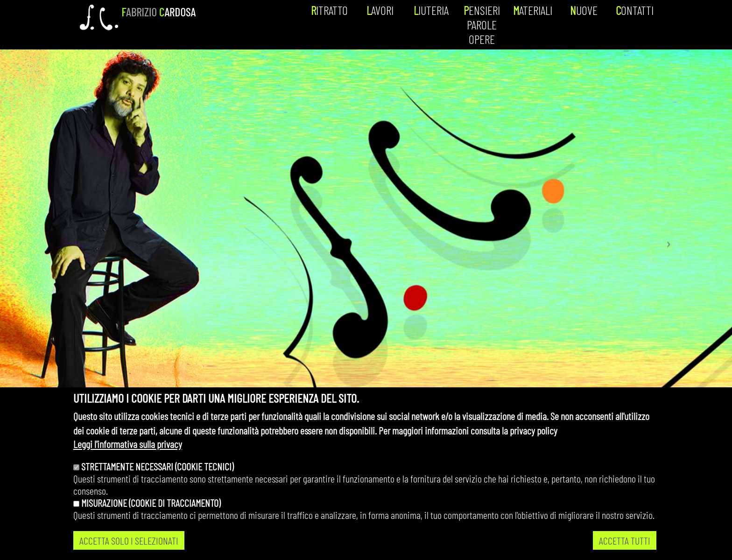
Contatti (635, 10)
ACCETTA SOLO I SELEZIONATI (129, 540)
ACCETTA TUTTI (625, 540)
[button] (671, 240)
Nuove (584, 10)
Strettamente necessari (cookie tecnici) (157, 466)
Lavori (380, 10)
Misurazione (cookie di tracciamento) (151, 503)
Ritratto (329, 10)
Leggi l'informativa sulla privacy (128, 444)
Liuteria (431, 10)
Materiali (533, 10)
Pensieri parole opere (482, 24)
